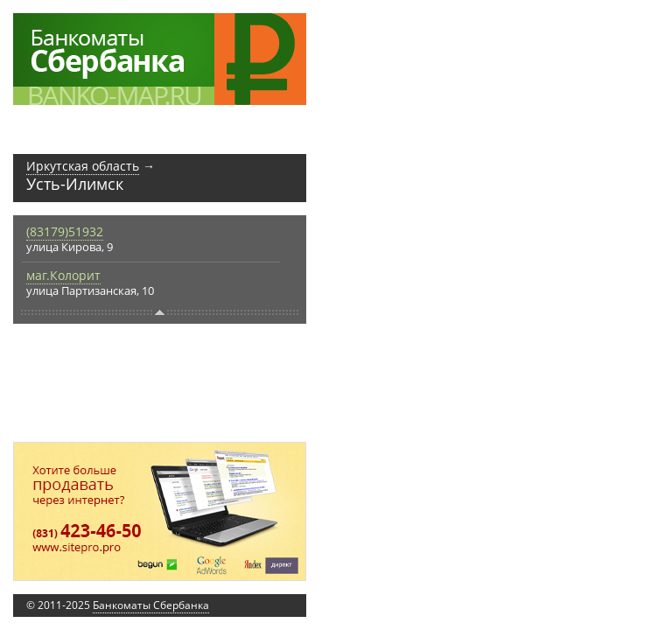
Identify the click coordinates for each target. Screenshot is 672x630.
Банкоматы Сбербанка (151, 605)
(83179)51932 (65, 231)
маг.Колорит (63, 275)
